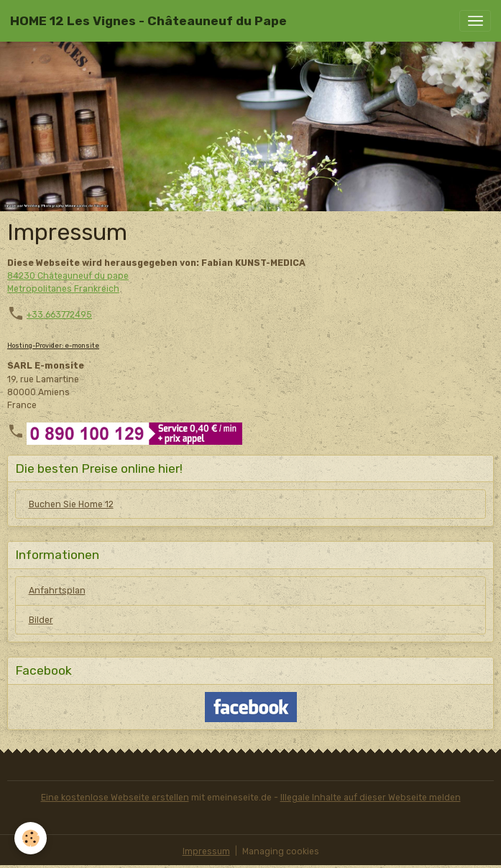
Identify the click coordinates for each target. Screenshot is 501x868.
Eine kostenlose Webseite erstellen (115, 798)
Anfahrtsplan (57, 591)
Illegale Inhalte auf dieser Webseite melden (371, 798)
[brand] (148, 21)
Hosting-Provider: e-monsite (53, 345)
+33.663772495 (59, 315)
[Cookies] (31, 838)
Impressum (206, 851)
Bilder (41, 620)
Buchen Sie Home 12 (71, 504)
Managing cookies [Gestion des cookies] (281, 851)
